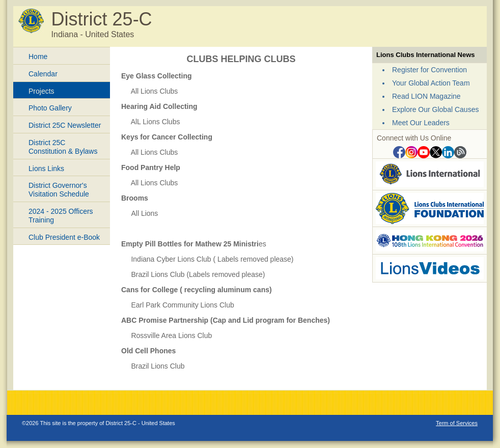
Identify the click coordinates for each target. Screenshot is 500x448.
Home (38, 57)
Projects (41, 91)
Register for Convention (429, 70)
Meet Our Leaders (421, 123)
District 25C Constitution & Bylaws (63, 147)
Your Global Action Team (431, 83)
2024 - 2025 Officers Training (61, 216)
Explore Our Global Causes (435, 109)
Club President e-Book (64, 237)
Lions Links (46, 169)
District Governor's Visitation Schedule (59, 190)
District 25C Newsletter (65, 125)
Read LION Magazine (426, 96)
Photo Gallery (50, 108)
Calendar (43, 74)
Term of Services (457, 423)
